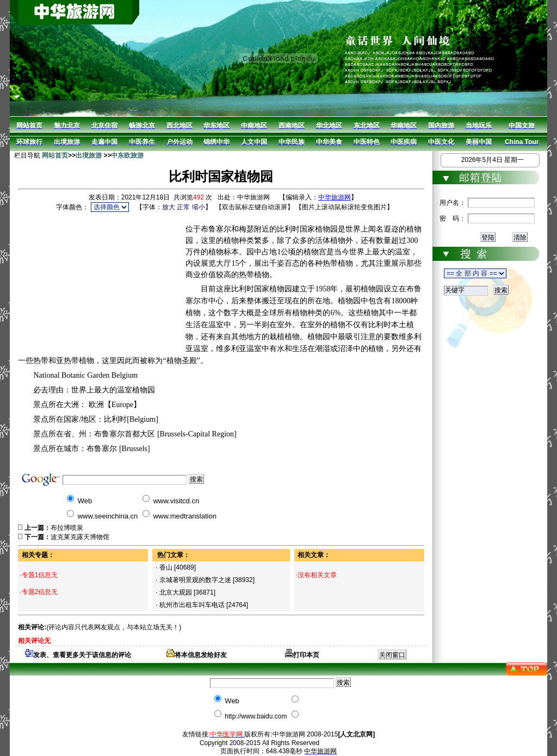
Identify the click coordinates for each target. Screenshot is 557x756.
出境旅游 (89, 155)
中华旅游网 (335, 197)
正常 (183, 207)
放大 (169, 207)
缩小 (199, 207)
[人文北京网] (356, 734)
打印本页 (302, 655)
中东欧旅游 (127, 155)
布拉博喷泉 (67, 528)
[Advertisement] (102, 282)
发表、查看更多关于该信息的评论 (78, 655)
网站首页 (55, 155)
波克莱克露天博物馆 (80, 537)
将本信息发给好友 (197, 655)
